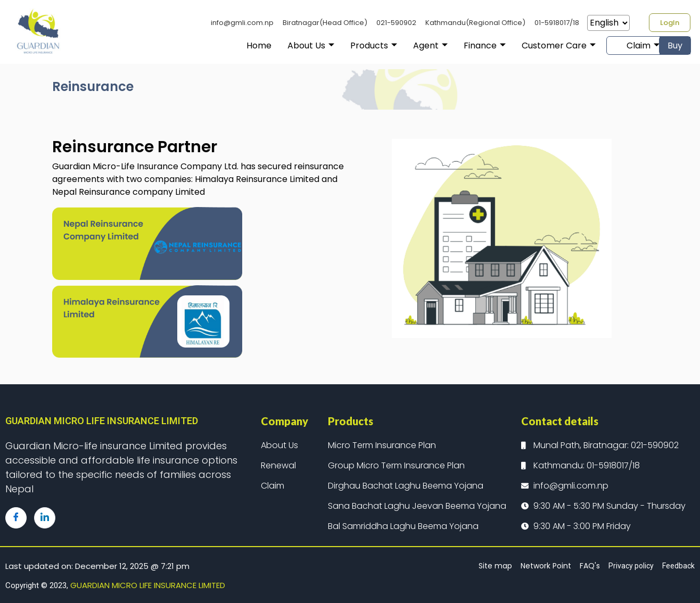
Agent (406, 46)
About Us (286, 46)
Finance (460, 46)
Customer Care (534, 46)
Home (234, 46)
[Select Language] (608, 23)
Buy (675, 46)
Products (349, 46)
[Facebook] (16, 518)
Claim (619, 46)
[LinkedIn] (45, 518)
